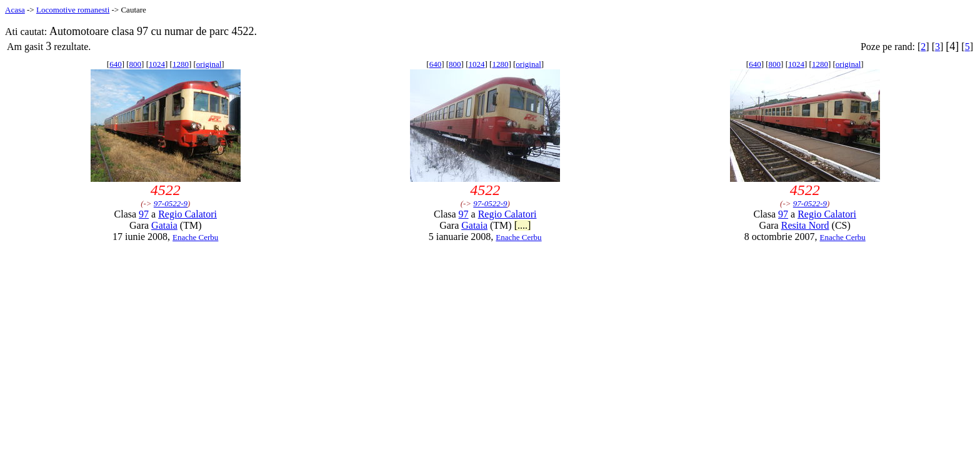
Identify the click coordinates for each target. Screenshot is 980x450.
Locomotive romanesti (73, 10)
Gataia (164, 225)
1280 (181, 64)
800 (136, 64)
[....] (523, 225)
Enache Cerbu (195, 237)
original (209, 64)
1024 (157, 64)
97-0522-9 (171, 203)
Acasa (15, 10)
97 (144, 214)
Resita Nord (805, 225)
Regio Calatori (187, 214)
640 (116, 64)
